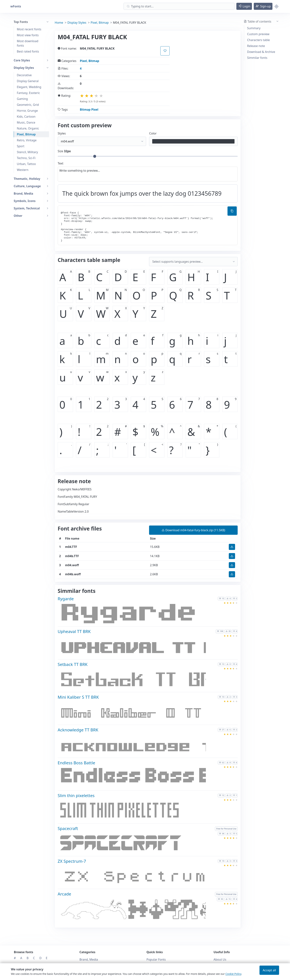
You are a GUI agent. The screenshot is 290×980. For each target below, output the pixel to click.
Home (59, 23)
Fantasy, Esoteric (28, 93)
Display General (28, 81)
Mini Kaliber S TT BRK (78, 697)
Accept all (269, 970)
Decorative (24, 75)
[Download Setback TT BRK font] (136, 681)
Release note (256, 46)
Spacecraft (68, 828)
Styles (62, 133)
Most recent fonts (29, 29)
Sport (21, 146)
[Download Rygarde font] (136, 615)
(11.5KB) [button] (193, 530)
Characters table (258, 40)
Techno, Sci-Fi (26, 158)
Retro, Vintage (27, 140)
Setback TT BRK (73, 664)
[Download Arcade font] (136, 910)
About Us (220, 959)
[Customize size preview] (148, 156)
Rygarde (66, 599)
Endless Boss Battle (76, 763)
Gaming (22, 99)
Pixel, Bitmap (26, 134)
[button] (244, 6)
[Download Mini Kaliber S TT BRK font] (136, 713)
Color (153, 133)
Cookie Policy (233, 974)
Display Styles (77, 23)
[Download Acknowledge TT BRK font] (136, 746)
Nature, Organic (28, 128)
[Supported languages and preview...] (193, 262)
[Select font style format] (102, 141)
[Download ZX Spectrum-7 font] (136, 878)
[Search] (179, 6)
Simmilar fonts (257, 58)
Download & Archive (261, 52)
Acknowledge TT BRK (78, 730)
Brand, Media (89, 959)
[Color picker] (193, 141)
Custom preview (258, 34)
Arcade (64, 894)
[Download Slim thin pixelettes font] (136, 812)
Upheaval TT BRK (74, 631)
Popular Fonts (156, 959)
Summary (254, 28)
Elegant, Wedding (29, 87)
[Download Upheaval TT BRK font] (136, 648)
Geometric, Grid (28, 105)
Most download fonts (28, 43)
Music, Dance (26, 122)
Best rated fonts (28, 51)
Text (61, 163)
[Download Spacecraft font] (136, 845)
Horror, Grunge (27, 111)
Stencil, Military (27, 152)
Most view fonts (28, 35)
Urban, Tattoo (26, 164)
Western (23, 170)
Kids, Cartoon (26, 117)
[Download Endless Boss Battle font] (136, 779)
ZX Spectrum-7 (72, 861)
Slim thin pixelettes (76, 795)
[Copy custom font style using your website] (232, 211)
